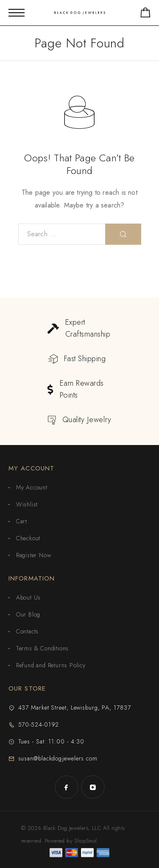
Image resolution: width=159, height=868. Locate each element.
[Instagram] (93, 787)
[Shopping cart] (145, 14)
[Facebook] (67, 787)
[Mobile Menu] (17, 13)
